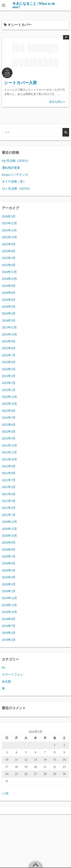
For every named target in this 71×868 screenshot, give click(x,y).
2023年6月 (9, 362)
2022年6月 (9, 425)
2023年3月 (9, 376)
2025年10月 (9, 237)
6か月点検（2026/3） (16, 161)
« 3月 (5, 794)
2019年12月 (9, 598)
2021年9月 (9, 466)
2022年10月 (9, 404)
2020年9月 (9, 543)
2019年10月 (9, 612)
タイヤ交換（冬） (14, 181)
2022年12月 (9, 397)
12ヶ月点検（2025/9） (17, 189)
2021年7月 (9, 480)
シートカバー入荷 (20, 83)
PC (4, 668)
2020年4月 (9, 577)
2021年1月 (9, 515)
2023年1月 (9, 390)
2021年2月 (9, 508)
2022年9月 (9, 411)
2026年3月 (9, 216)
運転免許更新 (11, 168)
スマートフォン (12, 675)
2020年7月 (9, 556)
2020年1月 (9, 591)
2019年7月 (9, 626)
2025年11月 (9, 230)
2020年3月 (9, 584)
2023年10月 (9, 334)
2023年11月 (9, 327)
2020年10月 (9, 536)
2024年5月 (9, 307)
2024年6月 (9, 300)
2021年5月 (9, 487)
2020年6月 (9, 563)
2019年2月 (9, 640)
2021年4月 (9, 494)
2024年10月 (9, 279)
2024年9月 (9, 286)
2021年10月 (9, 459)
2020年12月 (9, 522)
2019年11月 (9, 605)
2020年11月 (9, 529)
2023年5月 (9, 369)
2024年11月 (9, 272)
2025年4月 (9, 265)
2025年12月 (9, 223)
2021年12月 (9, 445)
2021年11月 (9, 452)
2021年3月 (9, 501)
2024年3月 (9, 321)
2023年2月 (9, 383)
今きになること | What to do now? (34, 5)
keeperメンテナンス (15, 175)
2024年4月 (9, 313)
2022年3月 (9, 438)
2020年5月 (9, 570)
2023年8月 (9, 348)
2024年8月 (9, 293)
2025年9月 (9, 244)
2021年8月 (9, 473)
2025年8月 (9, 251)
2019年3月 (9, 633)
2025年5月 (9, 258)
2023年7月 (9, 355)
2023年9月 (9, 341)
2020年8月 (9, 550)
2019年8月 (9, 619)
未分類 (6, 682)
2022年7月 (9, 418)
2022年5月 (9, 432)
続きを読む (57, 102)
